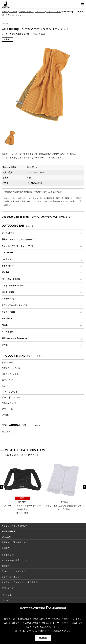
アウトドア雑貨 (8, 312)
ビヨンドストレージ (12, 397)
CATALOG (6, 537)
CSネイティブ (9, 403)
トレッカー (7, 362)
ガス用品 (5, 272)
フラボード (7, 415)
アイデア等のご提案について (15, 560)
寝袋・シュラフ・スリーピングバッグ (18, 239)
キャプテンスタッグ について (15, 526)
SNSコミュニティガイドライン (16, 571)
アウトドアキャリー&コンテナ (15, 305)
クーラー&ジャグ (9, 299)
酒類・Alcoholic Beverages (14, 338)
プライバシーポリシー (12, 577)
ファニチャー (7, 253)
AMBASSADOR (9, 531)
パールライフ (8, 600)
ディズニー (7, 432)
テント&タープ (8, 233)
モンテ (5, 386)
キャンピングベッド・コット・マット (18, 246)
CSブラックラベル (11, 368)
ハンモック (6, 259)
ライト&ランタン (9, 266)
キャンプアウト (10, 392)
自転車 (4, 325)
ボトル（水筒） (8, 292)
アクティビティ (8, 332)
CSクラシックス (10, 374)
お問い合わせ (8, 588)
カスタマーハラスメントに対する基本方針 (21, 582)
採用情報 (6, 566)
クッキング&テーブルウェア (14, 286)
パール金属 (7, 595)
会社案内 (6, 548)
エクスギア (7, 380)
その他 (4, 345)
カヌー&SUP (7, 318)
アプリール (7, 409)
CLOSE (43, 638)
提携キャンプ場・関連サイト (15, 542)
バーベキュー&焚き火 (11, 279)
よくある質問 (8, 555)
